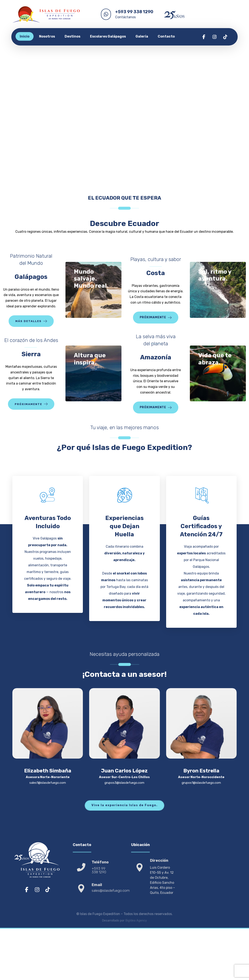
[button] (204, 37)
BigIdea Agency (136, 949)
